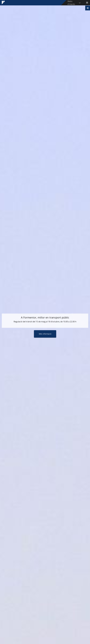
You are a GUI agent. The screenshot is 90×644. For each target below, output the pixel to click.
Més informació (45, 334)
